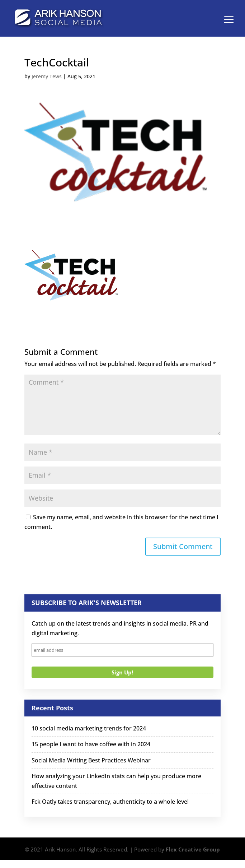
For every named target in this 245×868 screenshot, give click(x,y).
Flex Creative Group (193, 849)
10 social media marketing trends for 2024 (89, 728)
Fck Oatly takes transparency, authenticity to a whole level (110, 802)
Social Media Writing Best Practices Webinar (91, 760)
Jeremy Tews (47, 76)
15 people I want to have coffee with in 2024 (91, 744)
